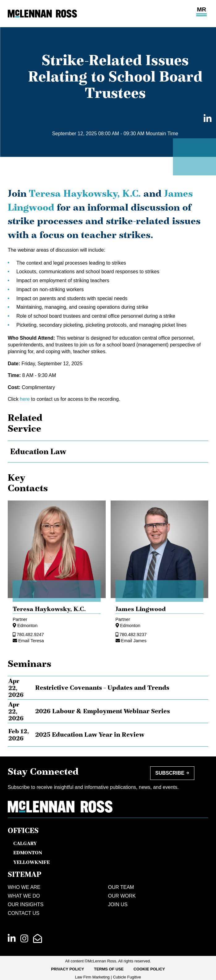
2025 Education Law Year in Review (90, 735)
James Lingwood (141, 609)
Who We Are (24, 887)
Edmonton (28, 626)
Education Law (38, 451)
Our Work (122, 896)
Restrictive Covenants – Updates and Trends (102, 688)
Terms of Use (109, 969)
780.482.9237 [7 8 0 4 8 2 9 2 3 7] (133, 634)
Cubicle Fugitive (127, 977)
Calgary (25, 843)
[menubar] (108, 969)
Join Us (118, 905)
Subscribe (170, 773)
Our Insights (26, 905)
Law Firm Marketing (92, 977)
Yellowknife (32, 862)
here (25, 399)
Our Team (121, 887)
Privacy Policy (68, 969)
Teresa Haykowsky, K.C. (85, 193)
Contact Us (24, 913)
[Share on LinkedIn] (206, 119)
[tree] (108, 452)
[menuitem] (68, 969)
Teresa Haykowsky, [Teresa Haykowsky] (49, 609)
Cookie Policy (149, 969)
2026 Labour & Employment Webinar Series (103, 711)
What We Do (24, 896)
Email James (134, 641)
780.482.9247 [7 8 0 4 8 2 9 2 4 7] (30, 634)
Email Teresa (31, 641)
